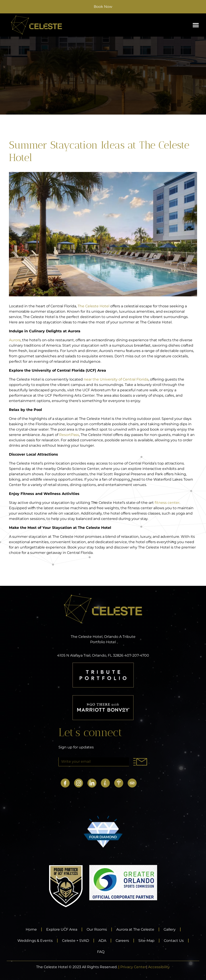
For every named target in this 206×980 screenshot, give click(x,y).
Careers (122, 941)
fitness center (167, 503)
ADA (102, 941)
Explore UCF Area (62, 929)
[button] (196, 25)
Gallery (170, 929)
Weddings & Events (35, 941)
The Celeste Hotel (94, 306)
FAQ (101, 952)
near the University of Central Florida (116, 379)
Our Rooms (97, 929)
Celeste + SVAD (76, 941)
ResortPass (69, 435)
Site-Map (146, 941)
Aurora (15, 340)
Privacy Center (133, 967)
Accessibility (159, 967)
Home (31, 929)
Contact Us (174, 941)
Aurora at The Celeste (135, 929)
